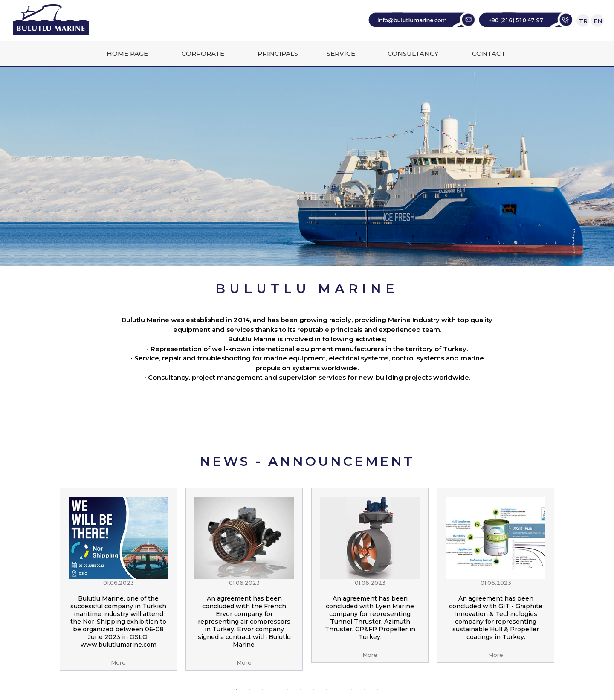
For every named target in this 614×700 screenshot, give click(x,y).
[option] (118, 579)
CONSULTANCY (413, 54)
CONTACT (489, 54)
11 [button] (365, 690)
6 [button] (301, 690)
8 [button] (326, 690)
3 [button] (262, 690)
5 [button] (288, 690)
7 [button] (313, 690)
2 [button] (249, 690)
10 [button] (352, 690)
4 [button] (275, 690)
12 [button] (377, 690)
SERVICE (341, 54)
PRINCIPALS (278, 54)
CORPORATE (203, 54)
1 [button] (237, 690)
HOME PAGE (127, 54)
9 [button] (339, 690)
